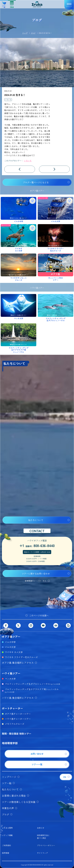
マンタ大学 (10, 679)
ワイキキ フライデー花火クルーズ (21, 657)
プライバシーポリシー (46, 845)
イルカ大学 (10, 647)
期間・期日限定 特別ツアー (17, 734)
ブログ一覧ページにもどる (36, 182)
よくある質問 (7, 828)
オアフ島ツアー (11, 636)
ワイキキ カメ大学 (14, 652)
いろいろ (8, 100)
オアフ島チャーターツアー (18, 714)
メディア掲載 (7, 835)
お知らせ (41, 828)
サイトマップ (42, 853)
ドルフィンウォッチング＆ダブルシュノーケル (32, 684)
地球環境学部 (10, 743)
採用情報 (5, 853)
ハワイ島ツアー (11, 673)
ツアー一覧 (4, 4)
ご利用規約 (6, 845)
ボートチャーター (12, 708)
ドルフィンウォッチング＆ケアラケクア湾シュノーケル (32, 690)
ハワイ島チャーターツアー (18, 719)
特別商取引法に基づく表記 (43, 837)
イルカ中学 (10, 642)
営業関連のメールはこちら (36, 581)
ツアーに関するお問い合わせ (36, 574)
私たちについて (36, 520)
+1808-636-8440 (37, 545)
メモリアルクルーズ (15, 724)
